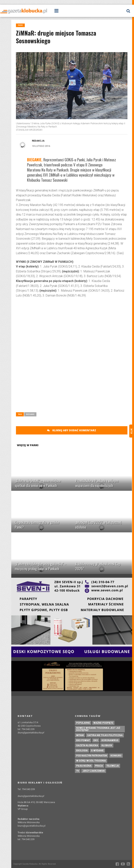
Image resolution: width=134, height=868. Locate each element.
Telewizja (113, 766)
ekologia (82, 751)
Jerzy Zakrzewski (94, 771)
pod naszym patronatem (92, 756)
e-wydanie (97, 751)
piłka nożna (84, 766)
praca (99, 766)
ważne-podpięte (103, 723)
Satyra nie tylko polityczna (105, 735)
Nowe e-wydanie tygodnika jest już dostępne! (98, 729)
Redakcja (38, 141)
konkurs (116, 756)
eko (96, 740)
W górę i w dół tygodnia (91, 761)
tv (78, 771)
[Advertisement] (72, 328)
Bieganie (30, 414)
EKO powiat (83, 740)
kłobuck (107, 745)
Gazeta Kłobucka (87, 745)
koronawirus (110, 740)
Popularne (83, 723)
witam (80, 735)
